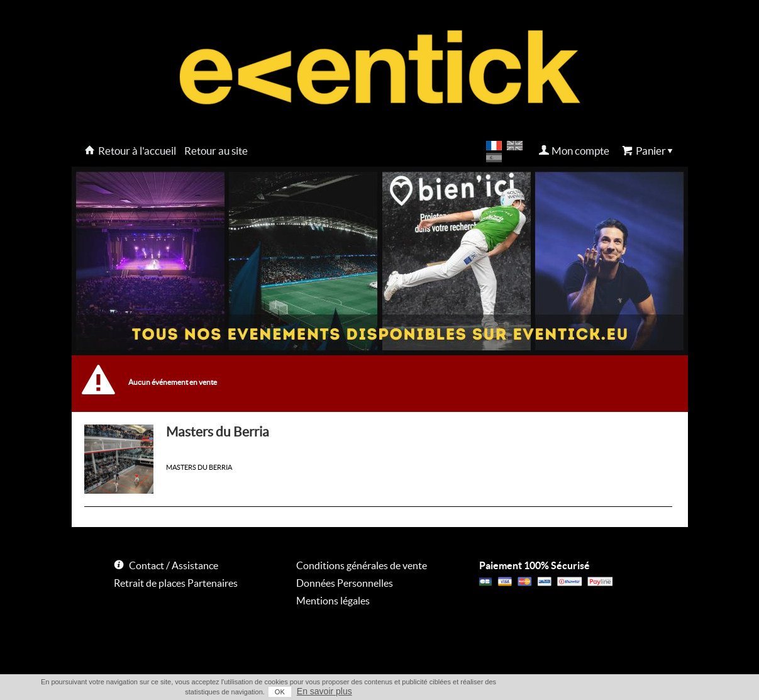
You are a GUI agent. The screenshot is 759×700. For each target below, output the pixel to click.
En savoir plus (324, 691)
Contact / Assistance (174, 565)
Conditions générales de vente (362, 565)
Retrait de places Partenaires (176, 583)
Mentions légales (333, 601)
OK (280, 692)
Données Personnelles (345, 583)
